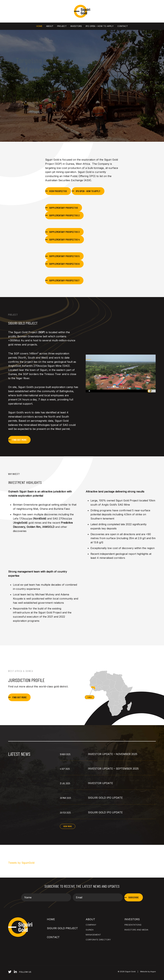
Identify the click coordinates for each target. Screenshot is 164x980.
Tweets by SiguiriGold (21, 863)
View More (68, 826)
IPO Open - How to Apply (88, 191)
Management (93, 935)
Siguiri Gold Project (62, 928)
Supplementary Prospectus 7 (64, 280)
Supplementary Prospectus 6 (64, 264)
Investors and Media (136, 930)
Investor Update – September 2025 (113, 769)
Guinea (90, 930)
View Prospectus (58, 191)
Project (62, 26)
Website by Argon (148, 972)
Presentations (133, 925)
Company (91, 925)
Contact (123, 26)
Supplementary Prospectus (64, 208)
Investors (76, 26)
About (50, 26)
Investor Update (100, 783)
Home (39, 26)
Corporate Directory (98, 940)
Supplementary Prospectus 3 (64, 232)
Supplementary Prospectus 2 (64, 215)
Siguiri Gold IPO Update (105, 798)
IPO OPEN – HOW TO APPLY (100, 26)
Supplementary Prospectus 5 (64, 256)
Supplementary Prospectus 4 (64, 239)
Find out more (19, 440)
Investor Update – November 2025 (113, 754)
